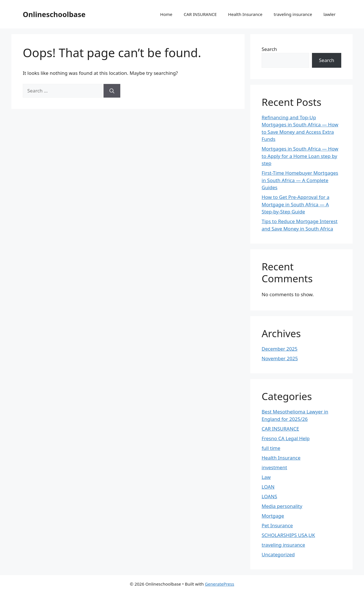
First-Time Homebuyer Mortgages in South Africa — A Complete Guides (300, 180)
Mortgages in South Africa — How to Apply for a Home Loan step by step (300, 156)
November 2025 (280, 358)
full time (271, 448)
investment (274, 467)
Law (266, 477)
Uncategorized (278, 554)
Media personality (282, 506)
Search (269, 49)
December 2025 (280, 349)
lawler (329, 14)
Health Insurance (245, 14)
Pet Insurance (277, 525)
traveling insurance (293, 14)
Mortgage (273, 516)
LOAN (268, 487)
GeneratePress (219, 584)
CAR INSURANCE (200, 14)
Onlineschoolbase (54, 14)
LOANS (269, 496)
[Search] (112, 91)
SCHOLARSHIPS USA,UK (288, 535)
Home (166, 14)
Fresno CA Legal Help (286, 438)
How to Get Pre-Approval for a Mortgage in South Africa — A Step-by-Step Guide (295, 204)
